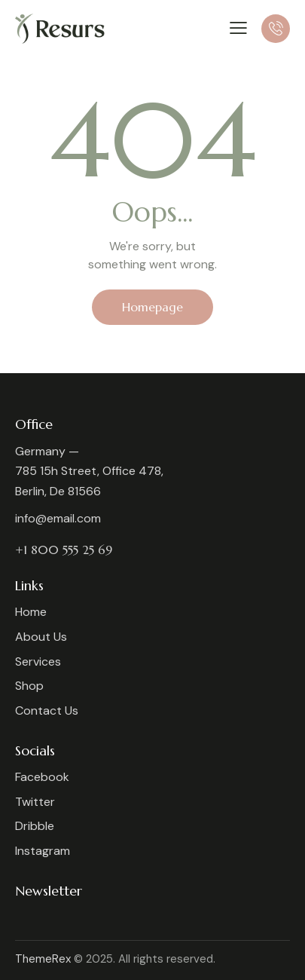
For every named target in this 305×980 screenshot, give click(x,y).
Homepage (152, 307)
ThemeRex (43, 959)
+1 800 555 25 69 (64, 550)
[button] (238, 28)
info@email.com (58, 518)
